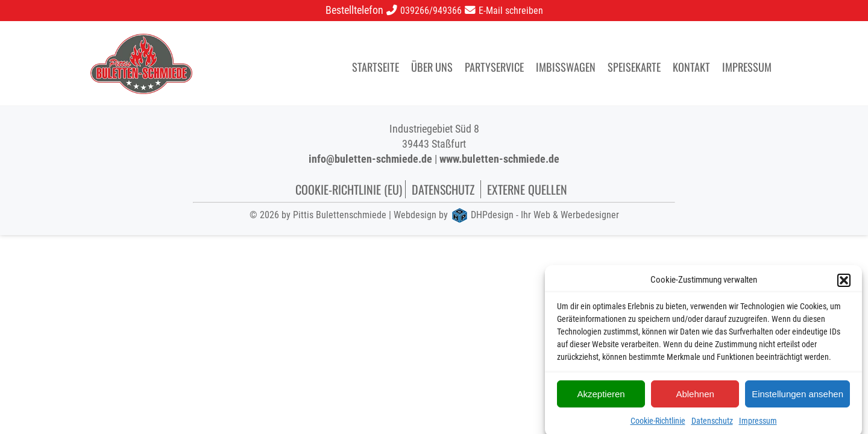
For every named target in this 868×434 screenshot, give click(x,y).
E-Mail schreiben (511, 11)
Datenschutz (712, 424)
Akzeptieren (601, 396)
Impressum (758, 424)
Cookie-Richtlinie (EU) (349, 189)
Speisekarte (634, 67)
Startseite (376, 67)
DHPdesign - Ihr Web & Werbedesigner (545, 215)
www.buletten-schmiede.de (499, 159)
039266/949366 (431, 11)
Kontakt (691, 67)
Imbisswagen (566, 67)
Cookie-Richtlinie (658, 424)
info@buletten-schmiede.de (370, 159)
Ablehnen (695, 396)
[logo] (141, 40)
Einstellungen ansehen (797, 396)
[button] (844, 283)
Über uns (432, 67)
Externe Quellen (527, 189)
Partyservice (494, 67)
